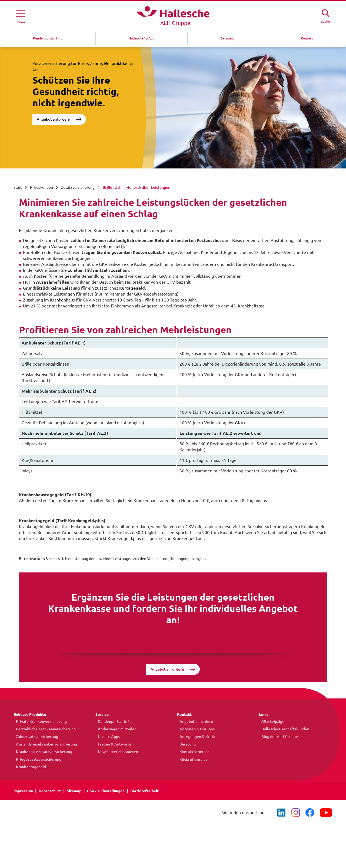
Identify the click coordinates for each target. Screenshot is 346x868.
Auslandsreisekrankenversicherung (44, 745)
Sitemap (74, 792)
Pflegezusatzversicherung (36, 760)
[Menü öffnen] (21, 16)
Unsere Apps (106, 737)
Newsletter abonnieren (116, 753)
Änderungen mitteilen (115, 730)
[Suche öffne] (325, 15)
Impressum (23, 792)
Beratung (185, 745)
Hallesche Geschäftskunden (283, 730)
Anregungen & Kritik (195, 737)
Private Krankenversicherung (39, 722)
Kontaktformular (192, 753)
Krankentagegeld (29, 768)
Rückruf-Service (191, 760)
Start (18, 187)
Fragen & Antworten (113, 745)
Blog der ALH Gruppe (277, 737)
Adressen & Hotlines (195, 730)
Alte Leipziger (271, 722)
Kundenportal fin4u (112, 722)
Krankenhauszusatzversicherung (42, 753)
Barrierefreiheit (144, 792)
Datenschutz (50, 792)
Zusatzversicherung (78, 187)
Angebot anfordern (54, 119)
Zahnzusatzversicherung (35, 737)
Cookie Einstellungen (106, 792)
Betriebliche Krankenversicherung (43, 730)
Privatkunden (41, 187)
